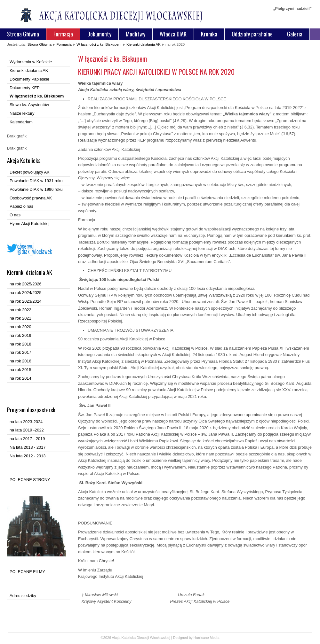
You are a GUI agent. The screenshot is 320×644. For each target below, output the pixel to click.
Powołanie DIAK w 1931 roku (36, 181)
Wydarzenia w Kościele (31, 62)
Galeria (295, 34)
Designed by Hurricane (192, 638)
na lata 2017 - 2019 (27, 439)
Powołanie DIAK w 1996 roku (36, 189)
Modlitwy (136, 34)
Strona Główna (23, 34)
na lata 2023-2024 (26, 422)
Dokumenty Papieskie (29, 79)
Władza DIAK (173, 34)
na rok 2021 (20, 318)
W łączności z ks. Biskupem (99, 44)
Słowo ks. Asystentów (29, 105)
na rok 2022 (20, 310)
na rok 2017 (20, 352)
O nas (15, 215)
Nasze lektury (22, 113)
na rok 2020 (20, 327)
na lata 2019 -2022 (27, 430)
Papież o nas (21, 206)
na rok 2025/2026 (26, 284)
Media (215, 638)
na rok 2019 (20, 335)
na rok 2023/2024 (26, 301)
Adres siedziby (23, 596)
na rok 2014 (20, 378)
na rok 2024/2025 (26, 293)
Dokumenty (99, 34)
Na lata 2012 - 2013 (28, 456)
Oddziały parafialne (252, 34)
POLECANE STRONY (30, 480)
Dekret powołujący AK (29, 172)
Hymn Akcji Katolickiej (29, 224)
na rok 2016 (20, 361)
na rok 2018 (20, 344)
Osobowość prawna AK (31, 198)
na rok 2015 (20, 370)
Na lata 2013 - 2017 (28, 447)
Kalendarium (21, 122)
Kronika (209, 34)
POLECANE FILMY (27, 572)
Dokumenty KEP (25, 88)
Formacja (63, 34)
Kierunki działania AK (144, 44)
